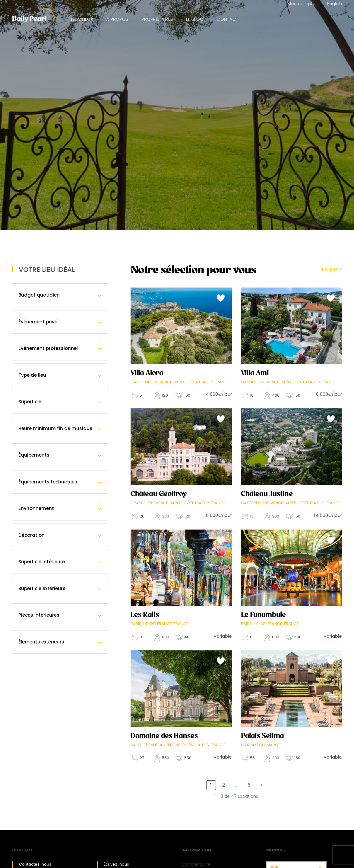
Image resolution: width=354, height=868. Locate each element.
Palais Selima (262, 736)
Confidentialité (196, 864)
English (335, 4)
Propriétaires (157, 19)
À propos (117, 19)
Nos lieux (82, 19)
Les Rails (145, 615)
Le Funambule (263, 615)
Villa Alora (147, 373)
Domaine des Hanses (164, 736)
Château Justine (267, 494)
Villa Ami (255, 373)
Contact (227, 19)
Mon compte (301, 4)
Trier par (331, 269)
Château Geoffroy (159, 494)
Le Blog (195, 19)
